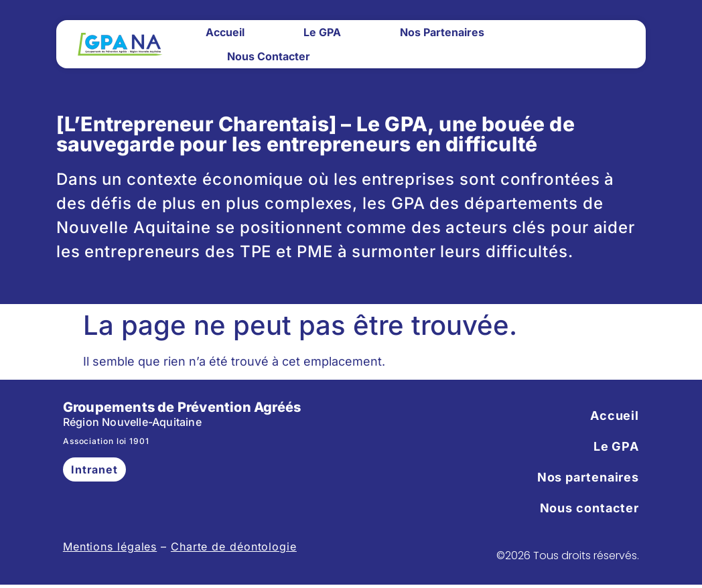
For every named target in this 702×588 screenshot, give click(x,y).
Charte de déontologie (234, 546)
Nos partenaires (442, 32)
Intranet (94, 469)
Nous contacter (269, 56)
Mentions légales (110, 546)
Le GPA (322, 32)
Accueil (225, 32)
